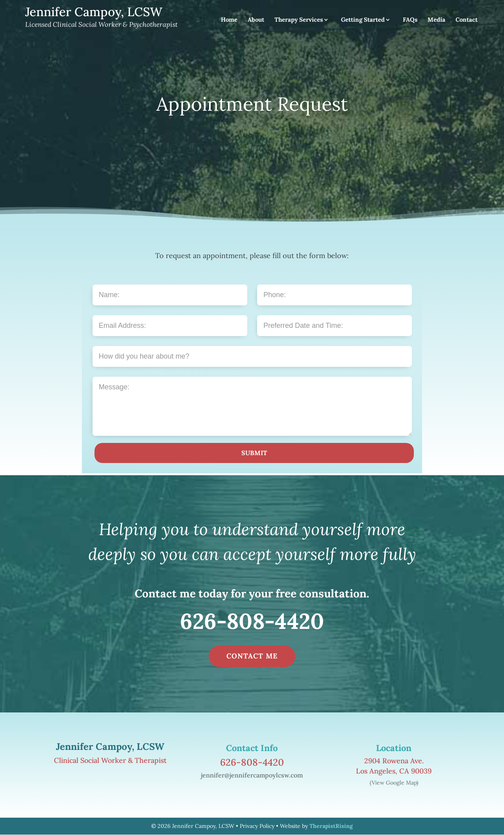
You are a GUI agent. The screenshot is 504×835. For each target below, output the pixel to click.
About (256, 20)
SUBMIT (254, 453)
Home (229, 20)
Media (436, 20)
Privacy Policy (257, 826)
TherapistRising (331, 826)
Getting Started (363, 20)
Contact (467, 20)
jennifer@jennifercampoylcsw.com (252, 775)
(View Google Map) (394, 783)
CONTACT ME (252, 656)
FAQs (410, 20)
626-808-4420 (252, 621)
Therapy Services (299, 20)
